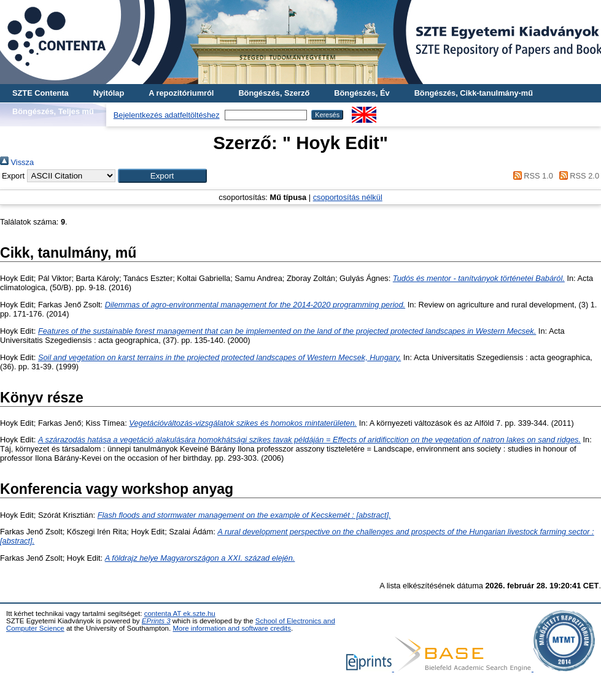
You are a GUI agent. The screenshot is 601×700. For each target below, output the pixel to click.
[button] (162, 176)
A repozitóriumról (181, 93)
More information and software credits (232, 628)
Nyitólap (109, 93)
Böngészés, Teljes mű (53, 111)
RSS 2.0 (577, 176)
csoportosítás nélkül (348, 197)
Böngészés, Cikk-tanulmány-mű (474, 93)
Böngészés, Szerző (274, 93)
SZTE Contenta (41, 93)
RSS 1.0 (531, 176)
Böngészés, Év (362, 93)
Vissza (17, 162)
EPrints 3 (156, 621)
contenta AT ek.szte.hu (180, 613)
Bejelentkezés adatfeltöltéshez (167, 115)
